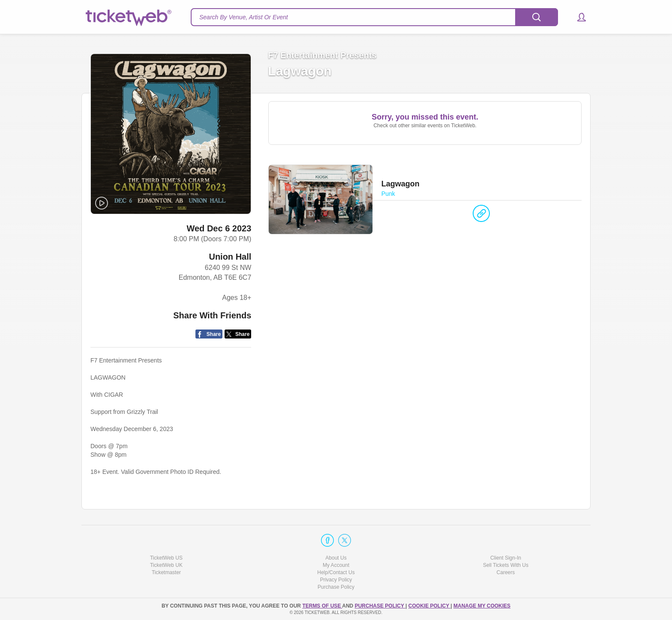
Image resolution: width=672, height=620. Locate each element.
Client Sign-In (506, 558)
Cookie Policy (429, 606)
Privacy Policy (336, 580)
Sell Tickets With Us (506, 565)
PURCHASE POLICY (380, 606)
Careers (506, 572)
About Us (336, 558)
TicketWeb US (166, 558)
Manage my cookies (482, 606)
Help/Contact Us (336, 572)
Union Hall (230, 258)
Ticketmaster (166, 572)
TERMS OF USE (322, 606)
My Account (336, 565)
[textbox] (374, 17)
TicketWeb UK (166, 565)
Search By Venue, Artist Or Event (244, 17)
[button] (577, 17)
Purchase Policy (336, 587)
